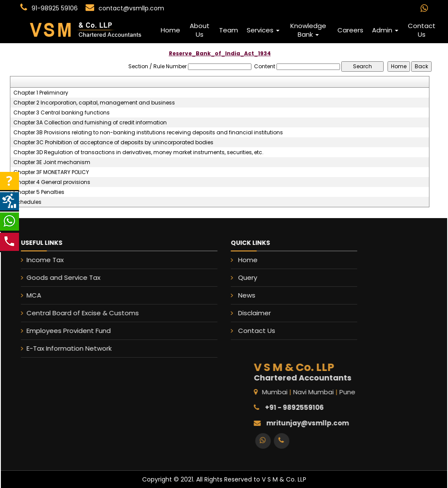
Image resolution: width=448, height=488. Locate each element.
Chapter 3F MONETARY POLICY (51, 172)
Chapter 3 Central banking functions (62, 113)
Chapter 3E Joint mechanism (52, 162)
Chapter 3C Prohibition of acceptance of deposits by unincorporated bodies (113, 143)
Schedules (27, 202)
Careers (350, 30)
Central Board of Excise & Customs (73, 313)
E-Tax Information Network (59, 348)
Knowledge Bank (308, 30)
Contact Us (422, 30)
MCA (24, 295)
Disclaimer (256, 312)
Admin (385, 30)
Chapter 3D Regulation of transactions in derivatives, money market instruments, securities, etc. (138, 152)
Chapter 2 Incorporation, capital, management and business (94, 103)
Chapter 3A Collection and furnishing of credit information (90, 123)
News (248, 295)
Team (229, 30)
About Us (200, 30)
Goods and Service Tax (54, 277)
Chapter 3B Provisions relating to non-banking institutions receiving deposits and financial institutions (148, 133)
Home (170, 30)
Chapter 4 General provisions (52, 182)
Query (249, 278)
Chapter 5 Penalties (39, 192)
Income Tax (35, 260)
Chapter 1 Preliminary (41, 93)
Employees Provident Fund (59, 331)
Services (263, 30)
